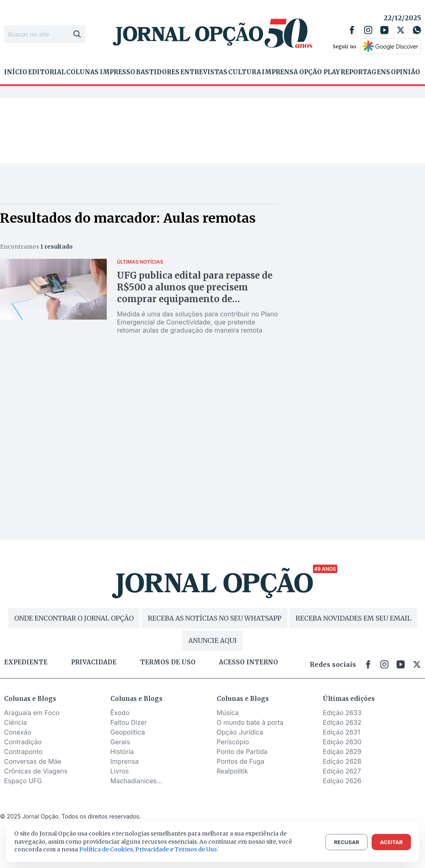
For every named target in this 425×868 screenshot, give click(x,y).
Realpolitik (232, 771)
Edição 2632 (342, 722)
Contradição (23, 742)
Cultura (245, 72)
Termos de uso (168, 662)
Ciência (15, 722)
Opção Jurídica (240, 732)
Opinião (406, 72)
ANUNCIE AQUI (212, 640)
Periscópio (233, 742)
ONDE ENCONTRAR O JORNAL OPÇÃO (74, 618)
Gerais (120, 742)
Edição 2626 (342, 781)
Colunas (82, 72)
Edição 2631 (341, 732)
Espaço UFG (23, 781)
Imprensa (280, 72)
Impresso (118, 72)
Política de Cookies (106, 849)
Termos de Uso (196, 849)
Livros (120, 771)
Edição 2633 (342, 713)
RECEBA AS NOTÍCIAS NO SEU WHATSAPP (215, 618)
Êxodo (120, 713)
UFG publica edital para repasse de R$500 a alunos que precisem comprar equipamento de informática (195, 293)
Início (16, 72)
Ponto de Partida (242, 752)
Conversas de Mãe (33, 761)
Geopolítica (128, 732)
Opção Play (319, 72)
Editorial (47, 72)
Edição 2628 (342, 761)
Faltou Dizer (129, 722)
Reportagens (365, 72)
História (122, 752)
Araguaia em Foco (32, 713)
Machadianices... (136, 781)
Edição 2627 (342, 771)
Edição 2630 (342, 742)
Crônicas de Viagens (36, 771)
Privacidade (94, 662)
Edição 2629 (342, 752)
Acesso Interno (248, 662)
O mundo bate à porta (250, 722)
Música (228, 713)
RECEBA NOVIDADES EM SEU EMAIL (353, 618)
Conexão (18, 732)
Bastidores (158, 72)
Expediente (26, 662)
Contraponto (23, 752)
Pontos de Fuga (241, 761)
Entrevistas (204, 72)
